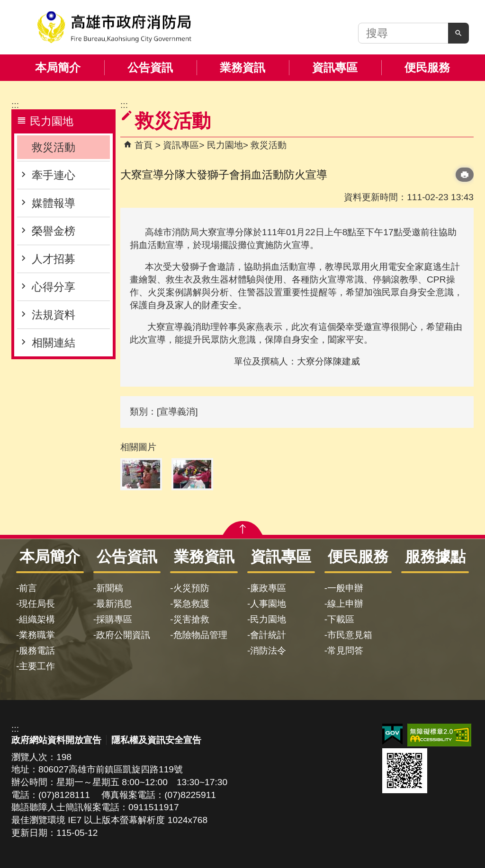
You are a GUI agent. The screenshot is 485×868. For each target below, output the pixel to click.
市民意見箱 (350, 635)
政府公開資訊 (123, 635)
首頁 (144, 145)
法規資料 (54, 315)
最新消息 (114, 604)
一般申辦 (345, 588)
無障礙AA (439, 735)
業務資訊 (242, 67)
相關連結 (54, 343)
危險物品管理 (200, 635)
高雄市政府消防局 (114, 27)
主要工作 (37, 666)
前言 (28, 588)
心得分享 (54, 287)
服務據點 (435, 557)
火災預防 (191, 588)
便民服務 (427, 67)
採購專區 (114, 619)
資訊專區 (335, 67)
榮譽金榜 (54, 231)
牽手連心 (54, 175)
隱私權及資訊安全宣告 (156, 740)
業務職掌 (37, 635)
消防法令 (268, 651)
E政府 (392, 734)
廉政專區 (268, 588)
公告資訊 (150, 67)
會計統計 (268, 635)
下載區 (341, 619)
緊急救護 (191, 604)
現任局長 (37, 604)
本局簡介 (58, 67)
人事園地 (268, 604)
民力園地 (225, 145)
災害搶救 (191, 619)
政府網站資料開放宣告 (56, 740)
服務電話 (37, 651)
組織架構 (37, 619)
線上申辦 (345, 604)
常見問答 (345, 651)
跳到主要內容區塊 (5, 5)
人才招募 (54, 259)
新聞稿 (110, 588)
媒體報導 (54, 203)
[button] (458, 33)
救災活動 (54, 147)
